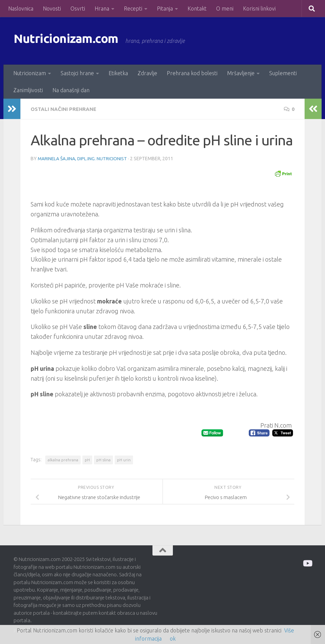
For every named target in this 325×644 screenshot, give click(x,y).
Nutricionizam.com (75, 41)
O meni (225, 9)
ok (173, 639)
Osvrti (78, 9)
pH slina (103, 459)
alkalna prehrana (63, 459)
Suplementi (283, 73)
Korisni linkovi (259, 9)
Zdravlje (147, 73)
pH (87, 459)
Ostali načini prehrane (66, 109)
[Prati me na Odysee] (307, 563)
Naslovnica (21, 9)
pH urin (124, 459)
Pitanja (165, 9)
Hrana (102, 9)
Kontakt (197, 9)
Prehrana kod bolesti (192, 73)
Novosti (52, 9)
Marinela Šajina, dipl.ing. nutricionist (83, 158)
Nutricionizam (30, 73)
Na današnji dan (71, 90)
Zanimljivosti (28, 90)
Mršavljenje (241, 73)
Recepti (133, 9)
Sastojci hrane (77, 73)
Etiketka (118, 73)
